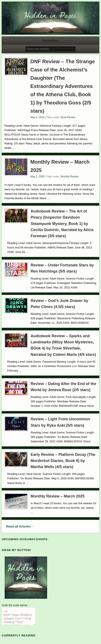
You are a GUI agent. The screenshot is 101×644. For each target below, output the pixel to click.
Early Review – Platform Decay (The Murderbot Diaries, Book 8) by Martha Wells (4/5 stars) (63, 461)
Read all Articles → (20, 526)
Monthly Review (70, 177)
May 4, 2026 (37, 117)
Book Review (68, 117)
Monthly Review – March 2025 (58, 496)
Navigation (51, 40)
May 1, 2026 (37, 177)
